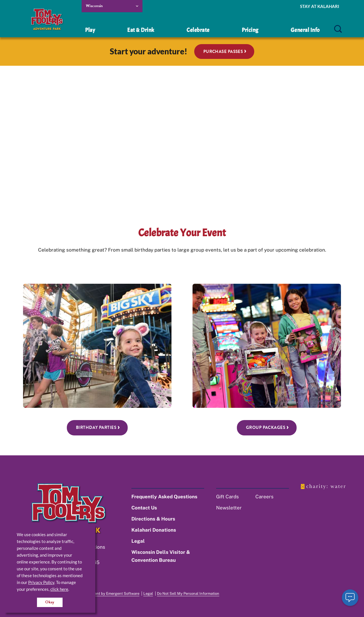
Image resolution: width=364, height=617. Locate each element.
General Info (305, 30)
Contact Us (144, 508)
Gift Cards (227, 497)
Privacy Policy (41, 582)
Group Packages (266, 427)
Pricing (250, 30)
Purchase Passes (223, 52)
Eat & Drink (141, 30)
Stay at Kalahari (320, 6)
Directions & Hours (153, 519)
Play (90, 30)
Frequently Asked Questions (164, 497)
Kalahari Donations (154, 530)
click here (59, 589)
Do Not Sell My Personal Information (188, 594)
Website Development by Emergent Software (101, 594)
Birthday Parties (96, 427)
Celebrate (198, 30)
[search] (338, 29)
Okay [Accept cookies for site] (50, 602)
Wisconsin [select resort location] (94, 6)
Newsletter (229, 508)
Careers (264, 497)
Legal (138, 541)
